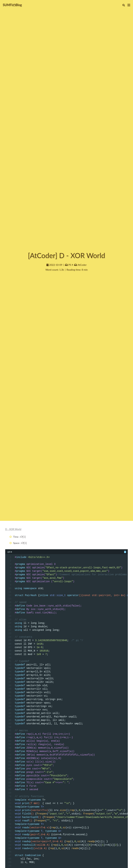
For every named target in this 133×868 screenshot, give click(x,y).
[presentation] (23, 537)
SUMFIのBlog (12, 5)
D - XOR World (13, 529)
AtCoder (82, 265)
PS (70, 265)
